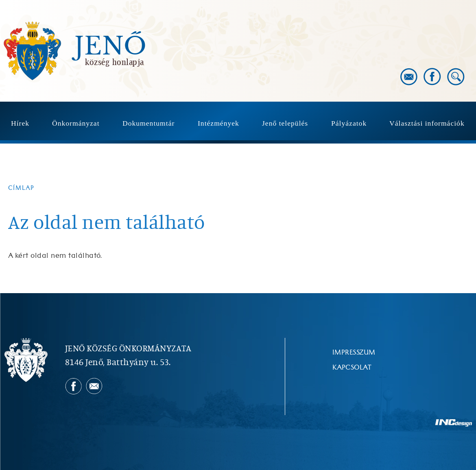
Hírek (20, 123)
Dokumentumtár (148, 123)
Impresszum (354, 352)
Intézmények (218, 123)
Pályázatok (349, 123)
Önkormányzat (76, 123)
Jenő (111, 46)
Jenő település (285, 123)
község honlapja (115, 62)
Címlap (21, 188)
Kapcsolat (352, 368)
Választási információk (427, 123)
